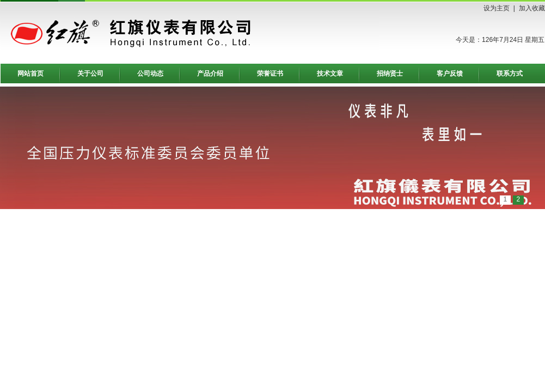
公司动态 (150, 73)
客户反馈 (450, 73)
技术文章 (330, 73)
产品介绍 (210, 73)
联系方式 (510, 73)
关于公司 (90, 73)
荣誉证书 (270, 73)
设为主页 (497, 8)
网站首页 (30, 73)
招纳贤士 (390, 73)
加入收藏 (532, 8)
